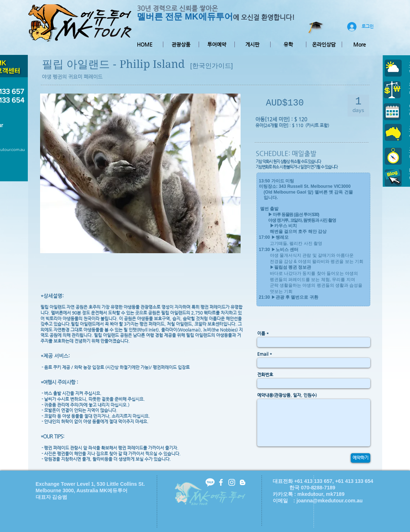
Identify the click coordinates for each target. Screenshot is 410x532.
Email (263, 354)
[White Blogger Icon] (243, 482)
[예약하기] (361, 458)
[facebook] (221, 482)
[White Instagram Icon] (232, 482)
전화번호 (265, 375)
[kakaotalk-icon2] (210, 482)
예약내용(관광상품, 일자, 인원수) (287, 395)
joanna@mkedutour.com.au (330, 501)
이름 (261, 333)
